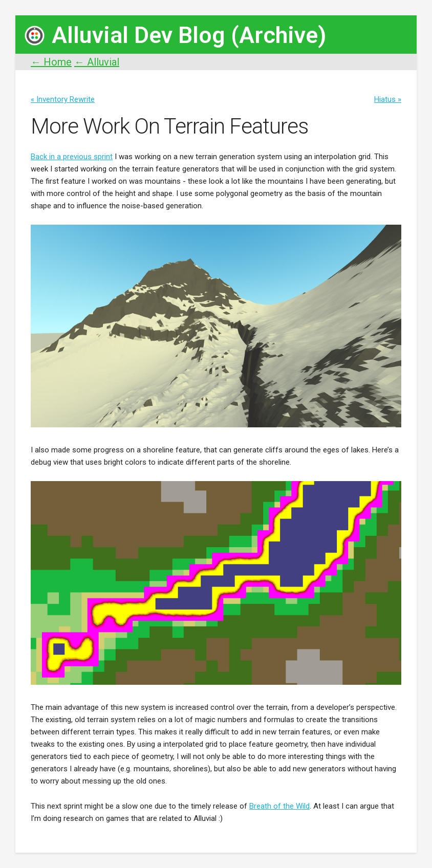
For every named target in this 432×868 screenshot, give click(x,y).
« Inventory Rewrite (63, 99)
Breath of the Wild (279, 806)
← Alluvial (97, 62)
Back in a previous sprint (72, 157)
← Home (51, 62)
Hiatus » (388, 99)
